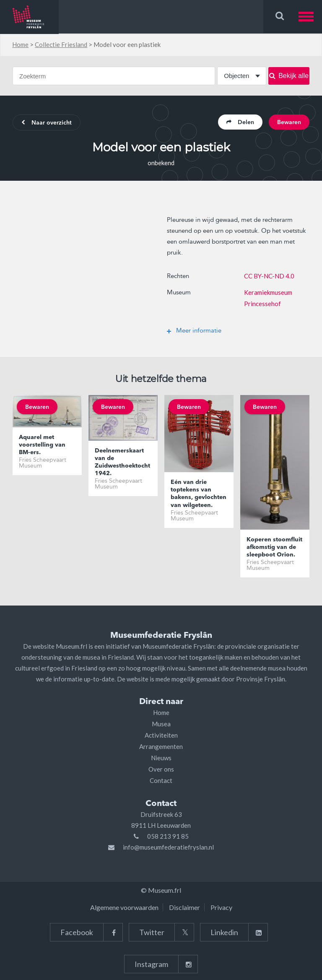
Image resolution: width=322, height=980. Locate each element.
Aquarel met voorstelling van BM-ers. (42, 445)
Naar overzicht (47, 123)
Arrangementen (161, 746)
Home (20, 44)
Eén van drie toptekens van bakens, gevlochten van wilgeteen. (199, 494)
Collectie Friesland (61, 44)
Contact (161, 780)
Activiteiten (161, 735)
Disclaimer (184, 907)
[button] (310, 17)
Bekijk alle (289, 76)
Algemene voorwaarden (124, 907)
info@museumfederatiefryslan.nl (168, 847)
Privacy (221, 907)
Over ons (161, 769)
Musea (161, 724)
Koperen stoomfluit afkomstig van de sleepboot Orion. (274, 547)
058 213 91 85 (168, 836)
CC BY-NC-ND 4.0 (269, 276)
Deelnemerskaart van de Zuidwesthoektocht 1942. (122, 462)
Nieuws (161, 758)
